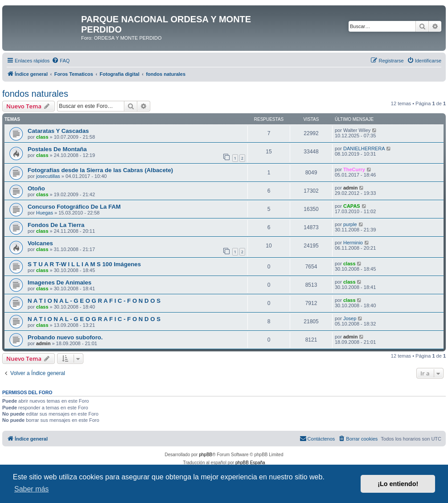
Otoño (36, 188)
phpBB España (250, 463)
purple (350, 224)
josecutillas (48, 176)
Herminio (353, 243)
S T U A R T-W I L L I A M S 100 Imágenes (84, 264)
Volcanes (40, 243)
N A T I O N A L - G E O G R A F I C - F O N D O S (94, 301)
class (42, 137)
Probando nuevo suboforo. (65, 337)
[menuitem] (61, 61)
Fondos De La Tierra (56, 225)
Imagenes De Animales (60, 282)
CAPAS (352, 206)
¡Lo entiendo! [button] (398, 484)
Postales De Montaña (57, 149)
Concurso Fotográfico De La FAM (74, 207)
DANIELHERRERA (364, 148)
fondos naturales (35, 94)
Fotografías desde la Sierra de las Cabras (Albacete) (100, 170)
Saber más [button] (31, 489)
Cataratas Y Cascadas (58, 131)
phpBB (206, 455)
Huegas (45, 213)
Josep (350, 318)
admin (350, 188)
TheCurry (354, 169)
